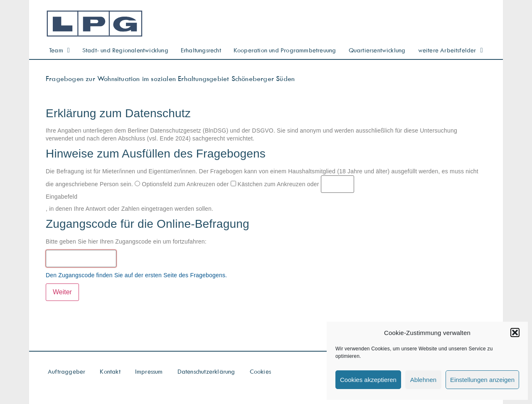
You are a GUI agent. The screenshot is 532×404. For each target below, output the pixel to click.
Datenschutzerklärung (206, 371)
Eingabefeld (62, 197)
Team (59, 50)
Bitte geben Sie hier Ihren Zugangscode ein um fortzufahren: (126, 241)
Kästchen (247, 184)
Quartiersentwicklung (377, 50)
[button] (515, 333)
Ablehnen (423, 380)
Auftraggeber (66, 371)
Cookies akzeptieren (368, 380)
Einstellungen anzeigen (482, 380)
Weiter (62, 292)
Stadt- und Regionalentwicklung (125, 50)
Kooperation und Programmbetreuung (285, 50)
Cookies (260, 371)
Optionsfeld (153, 184)
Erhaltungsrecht (201, 50)
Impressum (149, 371)
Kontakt (110, 371)
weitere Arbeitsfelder (451, 50)
